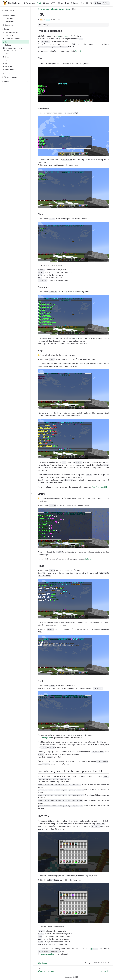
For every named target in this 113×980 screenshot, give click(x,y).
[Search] (102, 3)
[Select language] (83, 3)
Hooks (46, 3)
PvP (5, 60)
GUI (5, 42)
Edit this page (43, 963)
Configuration (9, 19)
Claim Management (11, 32)
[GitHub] (87, 3)
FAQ (67, 3)
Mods (60, 3)
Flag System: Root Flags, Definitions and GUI (12, 50)
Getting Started (9, 15)
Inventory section (47, 954)
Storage (7, 57)
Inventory (67, 36)
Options (7, 54)
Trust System (8, 70)
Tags (6, 63)
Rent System (8, 73)
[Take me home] (12, 3)
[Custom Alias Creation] (58, 970)
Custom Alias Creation (12, 39)
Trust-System (46, 738)
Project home (8, 10)
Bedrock (7, 45)
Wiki (39, 3)
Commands (8, 25)
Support (75, 3)
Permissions (8, 22)
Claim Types (8, 36)
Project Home (29, 3)
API (53, 3)
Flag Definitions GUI (99, 487)
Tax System (8, 67)
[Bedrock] (94, 970)
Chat (58, 36)
